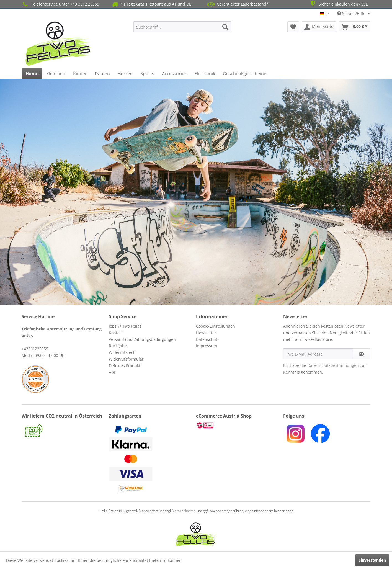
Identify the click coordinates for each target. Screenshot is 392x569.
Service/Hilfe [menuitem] (352, 13)
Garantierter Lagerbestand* (238, 4)
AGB (113, 372)
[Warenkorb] (355, 27)
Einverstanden (372, 560)
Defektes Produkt (125, 366)
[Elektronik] (205, 74)
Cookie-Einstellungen (216, 326)
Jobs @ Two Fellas (125, 326)
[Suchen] (225, 27)
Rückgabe (118, 346)
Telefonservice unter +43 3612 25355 (60, 4)
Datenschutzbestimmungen (333, 365)
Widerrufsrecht (123, 352)
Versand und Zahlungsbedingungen (142, 339)
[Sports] (147, 74)
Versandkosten (184, 511)
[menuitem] (182, 27)
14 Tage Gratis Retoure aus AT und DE (151, 4)
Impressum (207, 346)
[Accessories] (174, 74)
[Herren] (125, 74)
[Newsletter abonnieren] (361, 354)
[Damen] (102, 74)
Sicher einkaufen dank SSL (338, 4)
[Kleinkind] (56, 74)
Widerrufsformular (126, 359)
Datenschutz (208, 339)
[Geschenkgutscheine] (245, 74)
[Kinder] (80, 74)
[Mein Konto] (319, 27)
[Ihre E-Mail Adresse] (318, 354)
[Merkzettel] (293, 27)
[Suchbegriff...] (182, 27)
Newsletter (206, 333)
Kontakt (116, 333)
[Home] (32, 74)
